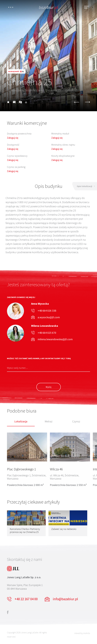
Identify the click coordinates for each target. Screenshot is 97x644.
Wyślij (48, 387)
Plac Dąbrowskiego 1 (21, 469)
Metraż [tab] (49, 422)
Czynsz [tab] (76, 422)
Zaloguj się (13, 138)
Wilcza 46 (56, 469)
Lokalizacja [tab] (21, 422)
